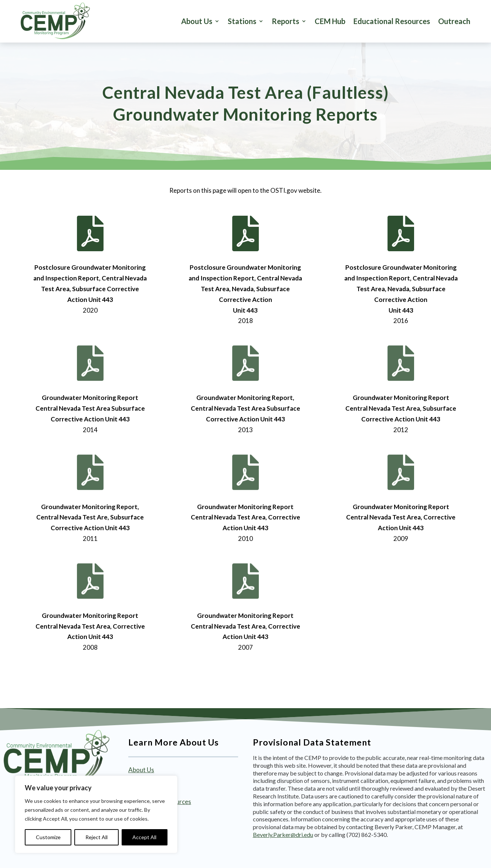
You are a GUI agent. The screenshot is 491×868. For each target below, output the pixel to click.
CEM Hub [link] (330, 21)
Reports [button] (285, 21)
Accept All (144, 837)
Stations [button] (242, 21)
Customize (48, 837)
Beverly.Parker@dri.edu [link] (283, 835)
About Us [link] (197, 21)
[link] (55, 21)
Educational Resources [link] (392, 21)
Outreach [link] (454, 21)
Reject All (96, 837)
